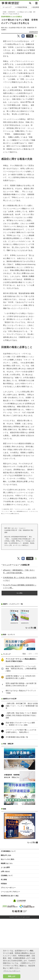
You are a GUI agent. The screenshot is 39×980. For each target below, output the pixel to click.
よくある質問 (5, 922)
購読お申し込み (6, 910)
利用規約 (4, 939)
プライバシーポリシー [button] (12, 971)
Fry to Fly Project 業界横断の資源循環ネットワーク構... (20, 586)
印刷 (30, 36)
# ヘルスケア (7, 7)
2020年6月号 (34, 32)
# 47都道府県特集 (21, 7)
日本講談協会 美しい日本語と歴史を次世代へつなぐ (20, 579)
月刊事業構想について (8, 906)
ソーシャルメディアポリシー (10, 947)
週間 (30, 709)
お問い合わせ (5, 926)
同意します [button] (12, 976)
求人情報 (4, 935)
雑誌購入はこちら (7, 918)
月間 (36, 709)
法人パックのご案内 (7, 914)
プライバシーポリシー (8, 943)
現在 (24, 709)
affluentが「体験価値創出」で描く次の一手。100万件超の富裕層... (19, 571)
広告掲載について (7, 930)
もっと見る (20, 593)
